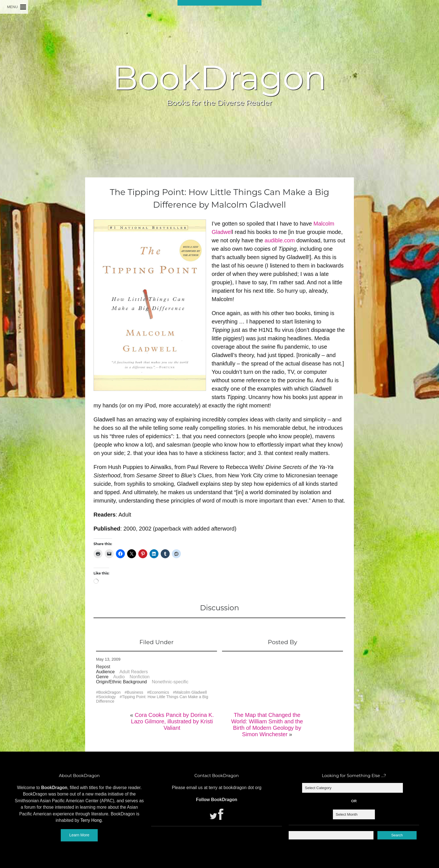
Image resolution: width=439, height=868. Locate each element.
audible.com (280, 240)
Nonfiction (140, 677)
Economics (159, 692)
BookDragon (219, 78)
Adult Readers (134, 672)
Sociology (107, 697)
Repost (103, 667)
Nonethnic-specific (170, 682)
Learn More (79, 835)
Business (135, 692)
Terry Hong (91, 820)
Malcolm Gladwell (191, 692)
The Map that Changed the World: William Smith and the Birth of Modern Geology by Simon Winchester (267, 725)
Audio (119, 677)
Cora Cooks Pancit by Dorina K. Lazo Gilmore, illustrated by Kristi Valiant (172, 721)
